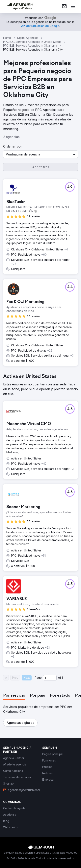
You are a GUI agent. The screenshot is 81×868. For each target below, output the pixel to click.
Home (7, 38)
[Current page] (50, 678)
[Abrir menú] (73, 6)
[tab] (14, 696)
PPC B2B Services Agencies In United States (32, 42)
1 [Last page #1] (62, 678)
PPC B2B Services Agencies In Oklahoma (30, 45)
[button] (40, 154)
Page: (39, 678)
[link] (64, 6)
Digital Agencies (28, 38)
